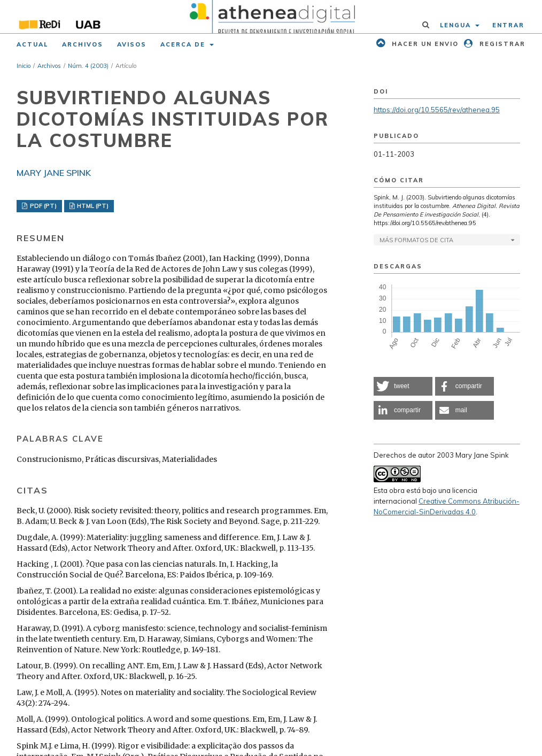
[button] (403, 386)
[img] (271, 17)
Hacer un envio (424, 44)
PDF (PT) (42, 206)
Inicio (24, 66)
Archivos (83, 44)
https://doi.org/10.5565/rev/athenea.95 (437, 110)
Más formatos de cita (416, 240)
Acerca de (184, 44)
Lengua (457, 25)
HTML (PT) (92, 206)
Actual (32, 44)
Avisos (132, 44)
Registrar (501, 44)
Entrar (508, 25)
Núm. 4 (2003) (88, 66)
